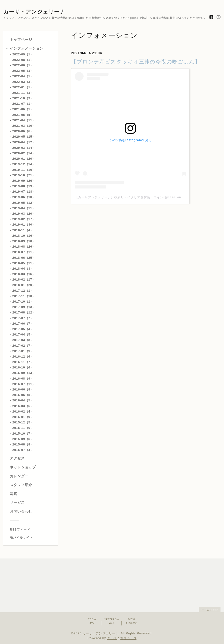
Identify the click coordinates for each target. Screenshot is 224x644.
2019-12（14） (24, 164)
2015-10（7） (23, 433)
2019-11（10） (24, 170)
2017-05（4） (23, 329)
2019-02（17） (24, 219)
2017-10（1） (23, 301)
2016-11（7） (23, 362)
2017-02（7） (23, 346)
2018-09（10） (24, 241)
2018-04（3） (23, 269)
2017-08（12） (24, 312)
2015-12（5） (23, 422)
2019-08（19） (24, 186)
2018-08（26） (24, 247)
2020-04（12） (24, 142)
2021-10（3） (23, 98)
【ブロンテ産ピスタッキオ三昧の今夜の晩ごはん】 (136, 62)
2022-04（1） (23, 76)
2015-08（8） (23, 444)
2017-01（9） (23, 351)
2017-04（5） (23, 334)
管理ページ (128, 638)
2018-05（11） (24, 263)
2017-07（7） (23, 318)
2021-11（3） (23, 93)
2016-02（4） (23, 411)
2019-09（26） (24, 181)
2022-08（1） (23, 60)
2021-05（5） (23, 115)
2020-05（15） (24, 137)
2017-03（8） (23, 340)
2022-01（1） (23, 87)
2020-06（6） (23, 131)
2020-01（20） (24, 159)
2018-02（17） (24, 279)
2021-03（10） (24, 126)
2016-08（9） (23, 379)
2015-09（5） (23, 439)
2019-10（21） (24, 175)
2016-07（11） (24, 384)
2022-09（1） (23, 54)
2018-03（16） (24, 274)
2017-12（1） (23, 291)
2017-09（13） (24, 307)
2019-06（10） (24, 197)
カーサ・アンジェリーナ (34, 12)
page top (209, 609)
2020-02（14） (24, 153)
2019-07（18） (24, 192)
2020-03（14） (24, 148)
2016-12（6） (23, 356)
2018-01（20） (24, 285)
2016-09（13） (24, 373)
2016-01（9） (23, 417)
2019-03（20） (24, 214)
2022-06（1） (23, 65)
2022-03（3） (23, 82)
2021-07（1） (23, 104)
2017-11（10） (24, 296)
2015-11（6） (23, 428)
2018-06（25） (24, 258)
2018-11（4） (23, 230)
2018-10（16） (24, 236)
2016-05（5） (23, 395)
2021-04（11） (24, 120)
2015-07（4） (23, 450)
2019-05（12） (24, 203)
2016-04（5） (23, 400)
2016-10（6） (23, 367)
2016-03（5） (23, 406)
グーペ (112, 638)
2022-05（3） (23, 71)
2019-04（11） (24, 208)
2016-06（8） (23, 389)
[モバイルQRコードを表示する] (32, 538)
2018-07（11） (24, 252)
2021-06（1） (23, 109)
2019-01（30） (24, 224)
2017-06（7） (23, 324)
